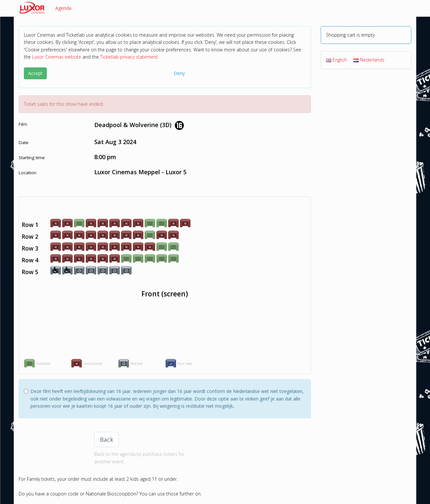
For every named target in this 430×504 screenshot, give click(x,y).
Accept (35, 73)
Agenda (63, 8)
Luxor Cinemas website (57, 57)
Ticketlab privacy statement (129, 57)
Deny (179, 73)
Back (107, 439)
